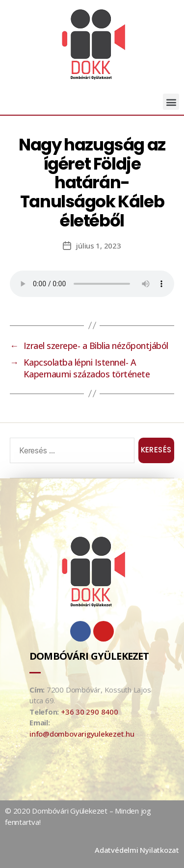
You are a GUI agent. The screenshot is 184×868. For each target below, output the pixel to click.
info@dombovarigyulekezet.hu (82, 734)
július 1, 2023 (98, 246)
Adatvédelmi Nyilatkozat (137, 850)
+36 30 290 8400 (90, 712)
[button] (171, 102)
